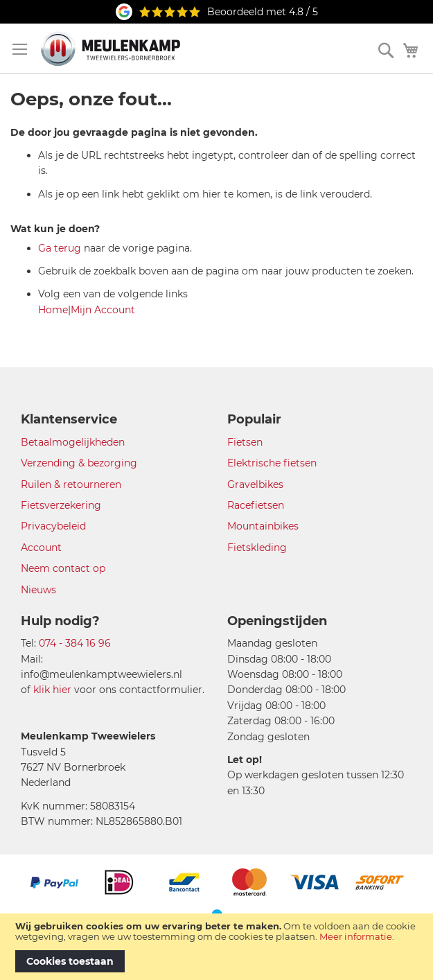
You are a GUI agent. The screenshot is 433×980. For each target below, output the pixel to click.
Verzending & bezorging (79, 463)
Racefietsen (256, 505)
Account (41, 548)
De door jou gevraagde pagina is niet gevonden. (134, 132)
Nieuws (38, 590)
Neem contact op (63, 568)
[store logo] (111, 49)
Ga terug (60, 248)
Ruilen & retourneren (71, 484)
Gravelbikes (255, 484)
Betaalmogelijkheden (73, 442)
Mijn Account (103, 310)
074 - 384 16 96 (75, 643)
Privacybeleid (53, 526)
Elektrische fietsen (272, 463)
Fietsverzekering (61, 505)
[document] (216, 947)
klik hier (52, 690)
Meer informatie (356, 936)
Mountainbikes (263, 526)
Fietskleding (257, 548)
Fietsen (245, 442)
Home (53, 310)
